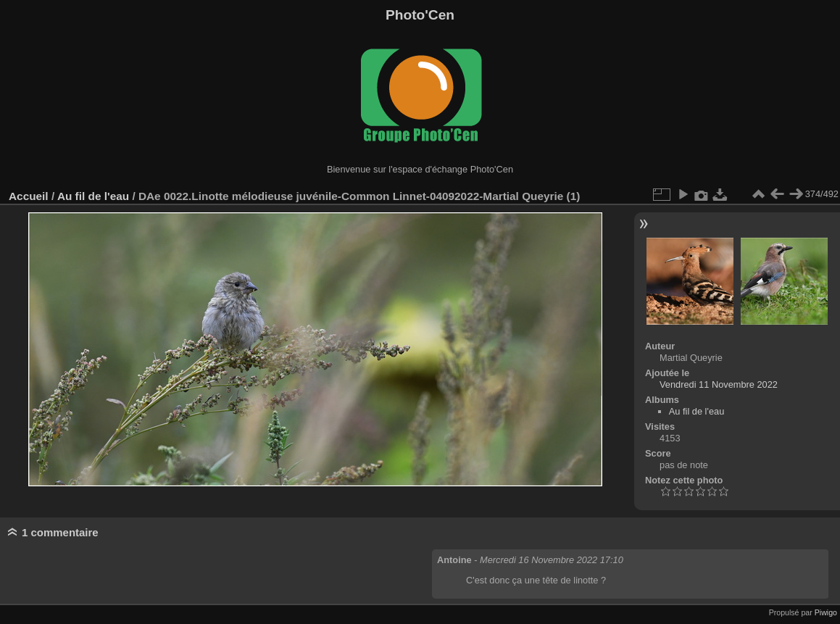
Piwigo (826, 612)
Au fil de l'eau (95, 196)
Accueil (29, 196)
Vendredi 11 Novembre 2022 (719, 384)
